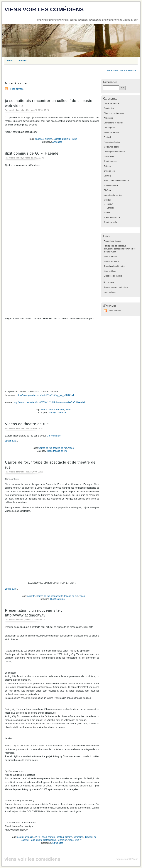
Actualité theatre (111, 185)
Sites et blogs (110, 271)
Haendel (60, 410)
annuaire (29, 837)
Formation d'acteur (112, 142)
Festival (107, 137)
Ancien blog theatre (112, 241)
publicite (66, 139)
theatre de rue (60, 448)
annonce (39, 139)
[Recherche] (111, 88)
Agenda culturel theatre (114, 266)
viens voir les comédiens (44, 9)
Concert (110, 208)
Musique (53, 413)
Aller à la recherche (128, 71)
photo (39, 840)
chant (44, 410)
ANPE (37, 837)
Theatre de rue (57, 599)
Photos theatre (110, 257)
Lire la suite (11, 441)
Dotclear (133, 859)
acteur (20, 837)
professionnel (50, 840)
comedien (78, 837)
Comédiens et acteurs (114, 123)
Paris (32, 840)
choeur (51, 410)
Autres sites (57, 843)
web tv (78, 840)
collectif (57, 139)
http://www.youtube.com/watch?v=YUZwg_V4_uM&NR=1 (46, 395)
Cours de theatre (111, 103)
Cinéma (107, 190)
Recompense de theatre (115, 152)
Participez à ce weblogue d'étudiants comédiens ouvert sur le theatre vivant (120, 249)
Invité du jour (110, 171)
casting (60, 837)
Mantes (107, 213)
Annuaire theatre (111, 261)
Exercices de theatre (113, 276)
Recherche (110, 82)
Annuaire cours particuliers (116, 287)
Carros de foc (54, 436)
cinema (49, 139)
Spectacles (109, 108)
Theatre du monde (112, 217)
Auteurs (107, 166)
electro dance (110, 292)
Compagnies (109, 128)
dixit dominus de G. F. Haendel (32, 153)
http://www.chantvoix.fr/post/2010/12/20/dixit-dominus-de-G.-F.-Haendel (49, 402)
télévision (62, 840)
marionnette (57, 596)
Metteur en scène (112, 147)
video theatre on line (57, 451)
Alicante (31, 596)
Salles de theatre (111, 132)
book (44, 837)
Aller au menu (112, 71)
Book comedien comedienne (116, 181)
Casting (107, 176)
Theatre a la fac (111, 222)
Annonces (57, 142)
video (74, 139)
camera (52, 837)
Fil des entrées (16, 89)
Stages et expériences (114, 113)
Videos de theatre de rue (27, 424)
